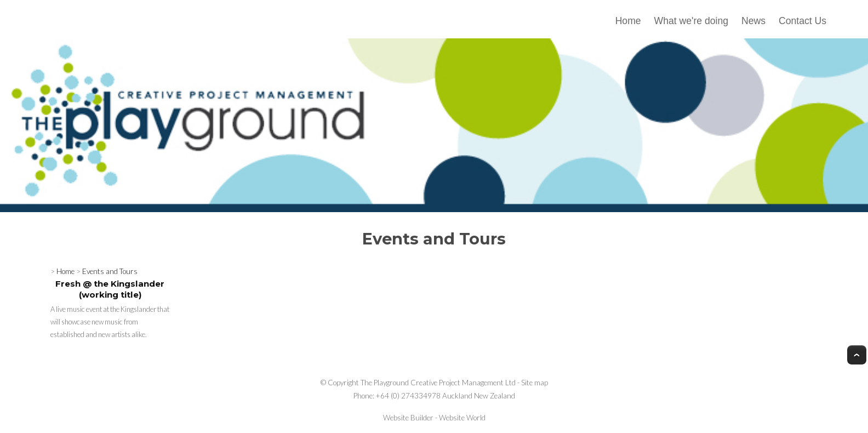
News (753, 21)
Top (857, 355)
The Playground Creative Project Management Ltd (438, 383)
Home (628, 21)
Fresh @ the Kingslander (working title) (110, 289)
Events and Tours (110, 271)
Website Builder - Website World (434, 418)
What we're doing (691, 21)
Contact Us (803, 21)
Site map (535, 383)
